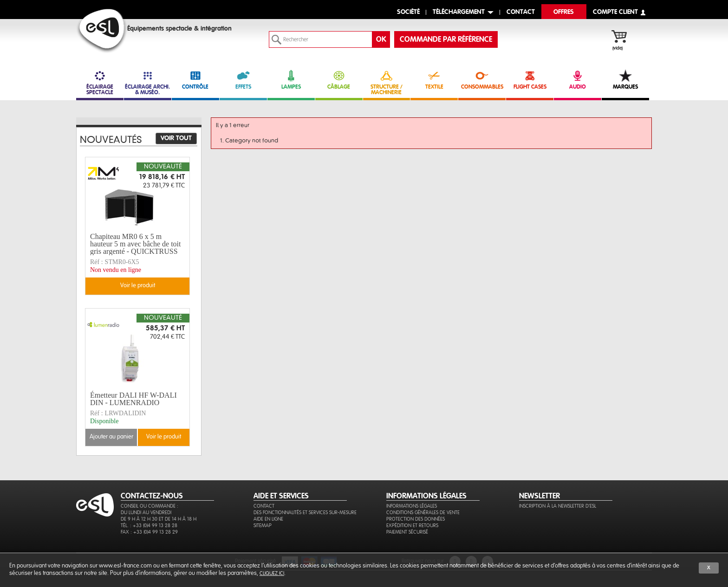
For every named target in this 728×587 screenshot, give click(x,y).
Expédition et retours (412, 526)
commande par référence (446, 39)
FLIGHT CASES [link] (530, 80)
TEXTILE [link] (434, 80)
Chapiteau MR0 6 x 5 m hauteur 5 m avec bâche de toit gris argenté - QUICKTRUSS (135, 244)
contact (521, 12)
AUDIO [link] (578, 80)
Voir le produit (138, 286)
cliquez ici (272, 573)
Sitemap (263, 526)
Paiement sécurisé (407, 532)
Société (408, 12)
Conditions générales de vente (423, 513)
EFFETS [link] (243, 80)
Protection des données (416, 519)
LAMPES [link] (291, 80)
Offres (564, 12)
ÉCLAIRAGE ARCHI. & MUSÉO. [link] (148, 82)
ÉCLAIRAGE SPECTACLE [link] (100, 82)
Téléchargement (459, 12)
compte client (615, 12)
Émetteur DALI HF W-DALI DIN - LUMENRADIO (133, 399)
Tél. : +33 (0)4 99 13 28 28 (149, 526)
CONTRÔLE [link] (195, 80)
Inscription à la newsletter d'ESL (558, 506)
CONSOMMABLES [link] (482, 80)
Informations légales (412, 506)
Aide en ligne (268, 519)
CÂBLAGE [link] (339, 80)
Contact (264, 506)
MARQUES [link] (625, 80)
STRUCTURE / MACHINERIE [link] (387, 82)
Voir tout (176, 138)
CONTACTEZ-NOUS (152, 496)
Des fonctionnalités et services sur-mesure (305, 513)
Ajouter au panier (111, 437)
